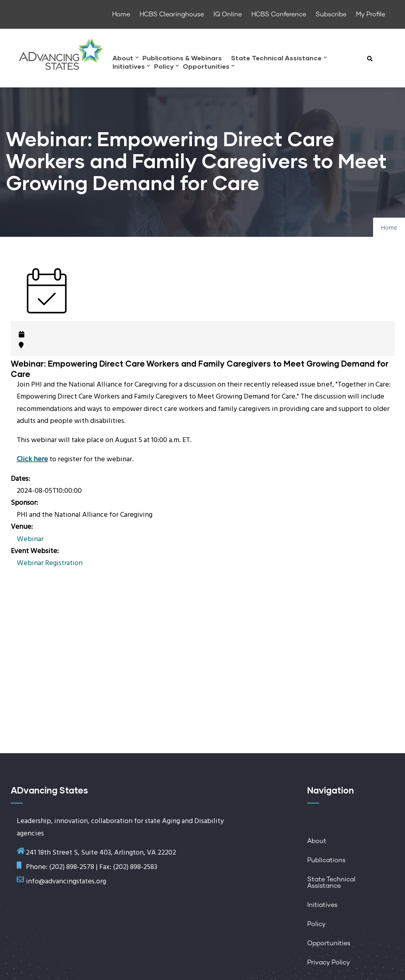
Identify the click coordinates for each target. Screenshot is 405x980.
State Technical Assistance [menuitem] (279, 59)
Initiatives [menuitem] (131, 67)
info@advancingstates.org (66, 882)
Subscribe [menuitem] (331, 14)
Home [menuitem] (121, 14)
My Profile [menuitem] (370, 14)
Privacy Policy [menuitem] (329, 962)
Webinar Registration (50, 563)
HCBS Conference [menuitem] (279, 14)
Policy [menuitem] (166, 67)
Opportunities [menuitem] (209, 67)
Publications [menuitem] (326, 860)
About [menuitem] (125, 59)
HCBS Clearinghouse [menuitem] (172, 14)
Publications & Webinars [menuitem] (182, 58)
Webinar (30, 539)
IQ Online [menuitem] (228, 14)
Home (389, 228)
